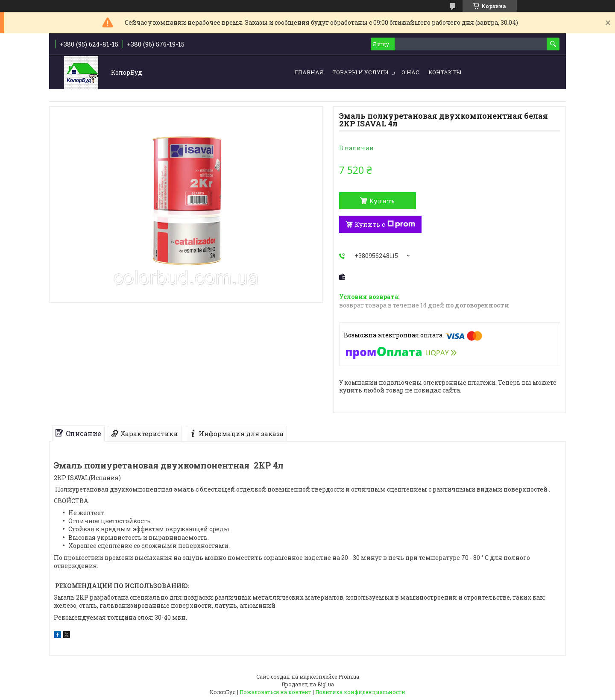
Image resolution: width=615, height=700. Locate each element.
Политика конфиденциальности (360, 692)
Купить (382, 201)
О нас (410, 72)
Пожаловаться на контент (275, 692)
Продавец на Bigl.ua (308, 684)
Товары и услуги (360, 72)
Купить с (385, 224)
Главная (309, 72)
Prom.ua (349, 677)
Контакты (445, 72)
